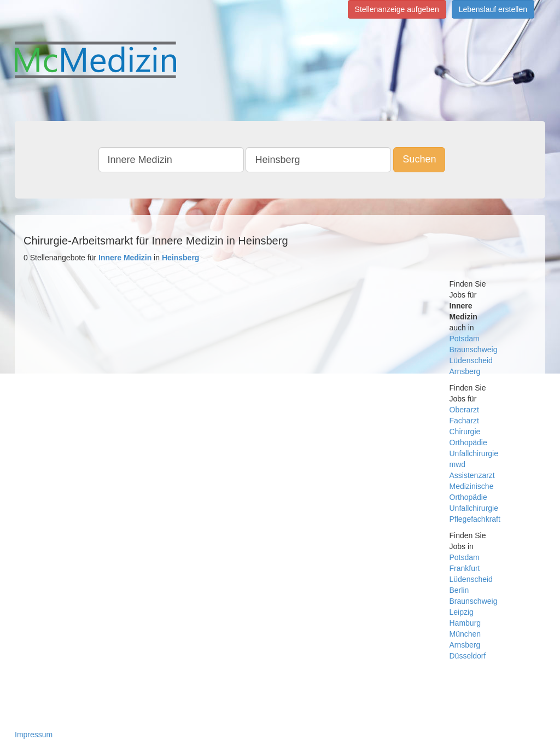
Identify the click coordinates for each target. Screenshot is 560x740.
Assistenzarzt (472, 475)
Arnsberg (465, 371)
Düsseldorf (468, 656)
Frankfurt (465, 568)
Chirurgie (465, 432)
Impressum (34, 735)
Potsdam (465, 339)
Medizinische (472, 486)
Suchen (419, 159)
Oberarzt (464, 410)
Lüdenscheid (471, 360)
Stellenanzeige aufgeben (397, 9)
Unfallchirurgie (474, 453)
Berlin (459, 590)
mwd (458, 464)
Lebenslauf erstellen (493, 9)
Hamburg (465, 623)
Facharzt (464, 421)
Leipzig (462, 612)
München (465, 634)
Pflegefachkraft (475, 519)
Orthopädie (468, 442)
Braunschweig (474, 349)
